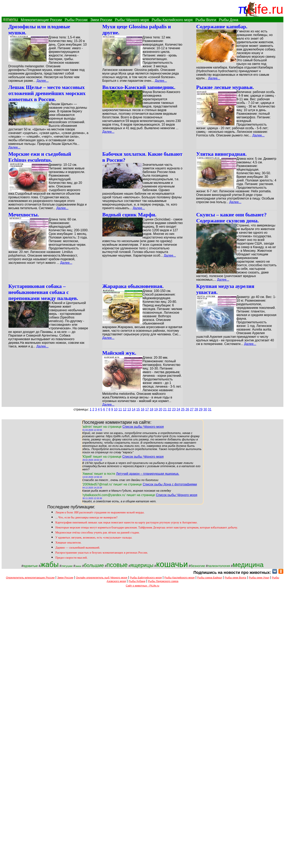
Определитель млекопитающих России (30, 578)
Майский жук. (119, 353)
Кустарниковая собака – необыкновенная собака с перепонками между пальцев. (43, 292)
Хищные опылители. (68, 542)
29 (201, 409)
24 (178, 409)
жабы (50, 565)
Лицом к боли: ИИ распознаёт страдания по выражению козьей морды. (100, 512)
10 (116, 409)
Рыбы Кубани (137, 581)
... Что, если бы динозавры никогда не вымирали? (86, 517)
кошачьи (172, 564)
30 (205, 409)
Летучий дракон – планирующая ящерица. (148, 474)
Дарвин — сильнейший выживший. (78, 548)
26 (187, 409)
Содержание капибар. (222, 27)
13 (129, 409)
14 (134, 409)
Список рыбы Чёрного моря (143, 427)
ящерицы (142, 565)
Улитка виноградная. (222, 154)
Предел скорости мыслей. (71, 558)
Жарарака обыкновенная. (133, 286)
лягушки (67, 566)
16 (143, 409)
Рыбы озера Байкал (210, 578)
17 (147, 409)
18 (151, 409)
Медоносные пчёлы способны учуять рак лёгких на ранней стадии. (97, 532)
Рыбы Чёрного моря (132, 20)
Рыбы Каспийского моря (172, 20)
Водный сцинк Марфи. (129, 215)
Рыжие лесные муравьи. (225, 87)
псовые (117, 565)
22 (169, 409)
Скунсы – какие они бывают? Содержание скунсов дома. (231, 218)
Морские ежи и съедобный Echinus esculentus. (40, 157)
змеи (78, 566)
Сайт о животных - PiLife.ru (142, 586)
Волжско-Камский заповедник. (139, 87)
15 (138, 409)
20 (161, 409)
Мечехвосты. (24, 215)
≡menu (10, 19)
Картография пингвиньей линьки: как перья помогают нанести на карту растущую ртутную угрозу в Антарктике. (126, 522)
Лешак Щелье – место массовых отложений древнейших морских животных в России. (47, 93)
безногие (198, 566)
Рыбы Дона (229, 20)
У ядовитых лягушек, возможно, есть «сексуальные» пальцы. (94, 537)
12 (125, 409)
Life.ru (265, 9)
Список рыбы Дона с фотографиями (170, 484)
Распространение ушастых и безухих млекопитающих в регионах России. (102, 553)
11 (120, 409)
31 (210, 409)
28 (196, 409)
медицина (248, 565)
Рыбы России (76, 20)
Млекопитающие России (41, 20)
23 (174, 409)
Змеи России (101, 20)
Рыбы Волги (206, 20)
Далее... (43, 81)
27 (192, 409)
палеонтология (219, 566)
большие (94, 565)
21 (165, 409)
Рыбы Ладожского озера (163, 581)
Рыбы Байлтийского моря (146, 578)
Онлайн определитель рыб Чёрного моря (101, 578)
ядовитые (31, 566)
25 (183, 409)
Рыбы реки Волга (235, 578)
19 (156, 409)
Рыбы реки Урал (259, 578)
